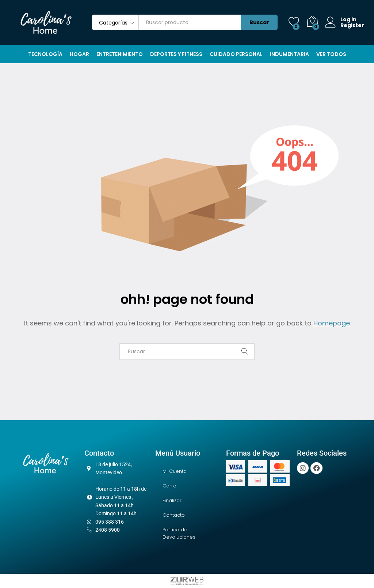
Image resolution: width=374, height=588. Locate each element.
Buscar (259, 22)
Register (352, 25)
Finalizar (172, 500)
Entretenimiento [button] (120, 54)
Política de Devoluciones (179, 533)
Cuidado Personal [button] (236, 54)
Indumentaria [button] (289, 54)
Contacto (174, 515)
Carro (169, 486)
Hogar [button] (79, 54)
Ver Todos (331, 54)
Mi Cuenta (175, 471)
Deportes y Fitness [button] (176, 54)
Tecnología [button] (45, 54)
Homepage (332, 323)
